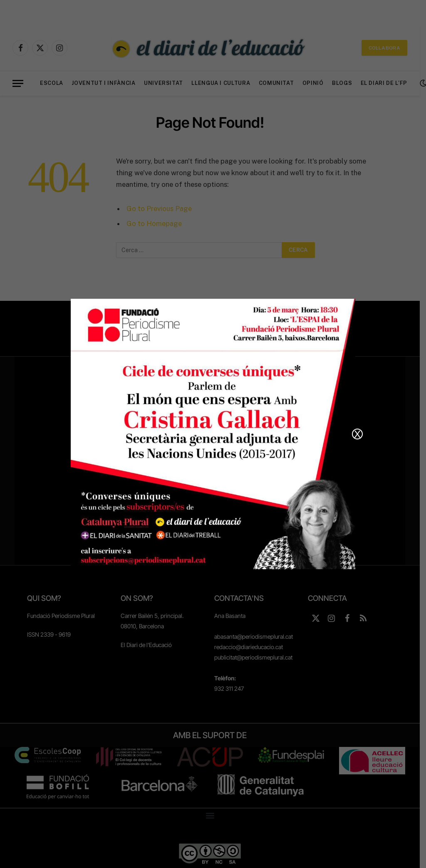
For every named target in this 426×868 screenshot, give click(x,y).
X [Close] (357, 434)
